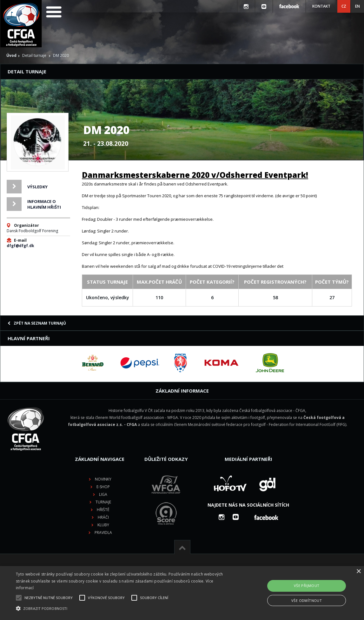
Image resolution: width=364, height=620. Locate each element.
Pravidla (103, 532)
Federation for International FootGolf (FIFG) (308, 425)
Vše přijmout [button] (307, 586)
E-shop (103, 487)
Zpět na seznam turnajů (37, 323)
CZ (344, 6)
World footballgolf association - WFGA (144, 418)
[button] (124, 609)
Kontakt (321, 6)
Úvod (11, 55)
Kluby (103, 525)
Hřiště (103, 510)
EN (357, 6)
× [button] (358, 572)
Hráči (103, 517)
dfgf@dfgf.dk (20, 246)
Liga (103, 494)
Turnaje (103, 502)
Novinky (103, 479)
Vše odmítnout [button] (307, 600)
